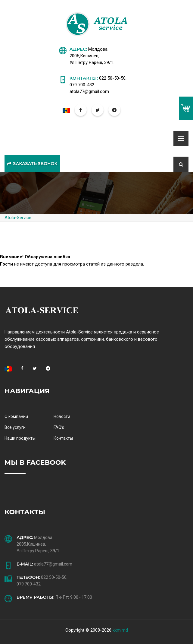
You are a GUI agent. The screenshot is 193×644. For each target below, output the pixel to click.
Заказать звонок (32, 164)
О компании (16, 416)
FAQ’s (59, 427)
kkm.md (120, 630)
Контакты (63, 438)
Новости (62, 416)
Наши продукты (20, 438)
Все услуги (15, 427)
